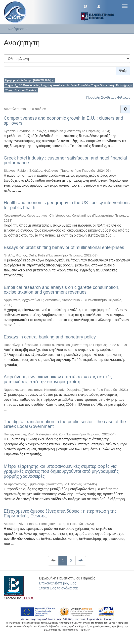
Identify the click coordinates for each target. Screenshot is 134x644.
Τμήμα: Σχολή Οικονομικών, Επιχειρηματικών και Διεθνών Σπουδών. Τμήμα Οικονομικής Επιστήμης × (68, 85)
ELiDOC (28, 598)
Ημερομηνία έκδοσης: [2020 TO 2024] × (29, 80)
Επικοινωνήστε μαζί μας (58, 583)
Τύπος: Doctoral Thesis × (21, 90)
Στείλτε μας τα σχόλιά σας (59, 588)
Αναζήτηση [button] (18, 29)
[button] (86, 6)
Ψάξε (123, 71)
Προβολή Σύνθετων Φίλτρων (108, 97)
